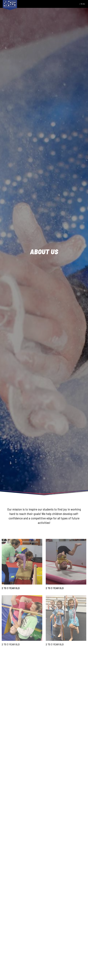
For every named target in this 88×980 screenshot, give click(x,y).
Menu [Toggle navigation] (82, 4)
